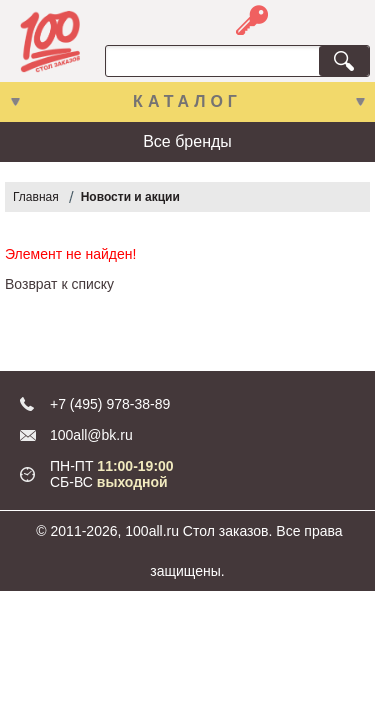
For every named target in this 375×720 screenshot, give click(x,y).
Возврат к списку (59, 284)
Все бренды (187, 141)
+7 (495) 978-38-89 (110, 404)
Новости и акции (130, 197)
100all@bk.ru (91, 435)
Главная (36, 197)
